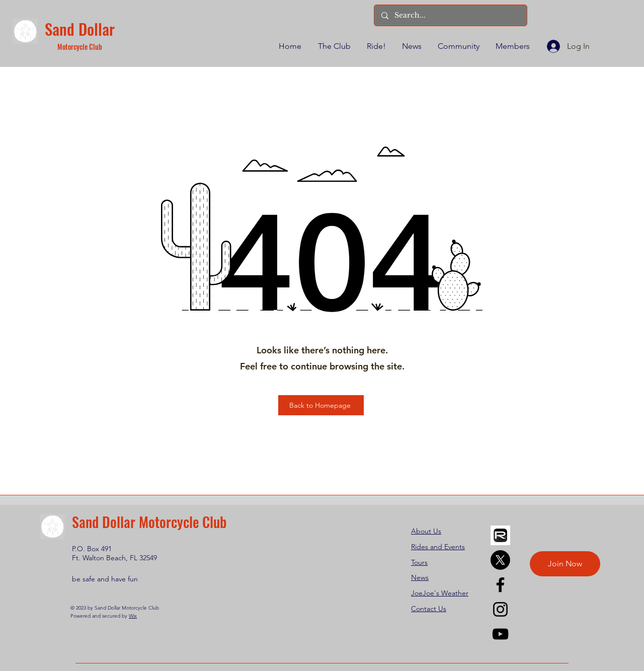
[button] (334, 46)
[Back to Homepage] (321, 405)
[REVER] (500, 535)
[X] (500, 560)
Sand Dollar (80, 29)
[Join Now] (565, 564)
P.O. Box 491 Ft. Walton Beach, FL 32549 (114, 553)
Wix (133, 616)
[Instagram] (500, 609)
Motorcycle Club (80, 47)
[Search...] (450, 15)
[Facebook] (500, 585)
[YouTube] (500, 634)
